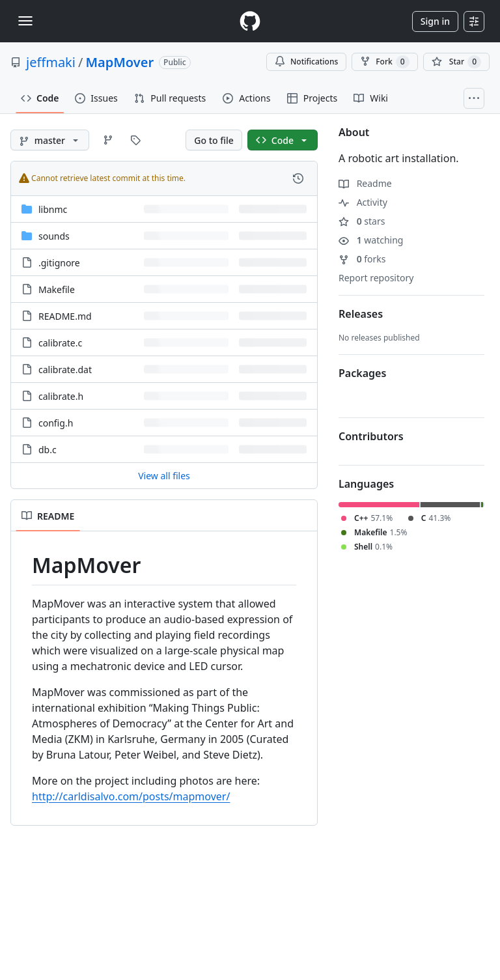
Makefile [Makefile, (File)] (57, 289)
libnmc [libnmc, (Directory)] (53, 209)
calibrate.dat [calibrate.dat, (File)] (65, 370)
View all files (164, 476)
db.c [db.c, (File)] (48, 450)
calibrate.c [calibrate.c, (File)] (60, 343)
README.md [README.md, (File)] (65, 316)
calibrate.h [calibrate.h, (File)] (61, 396)
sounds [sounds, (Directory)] (54, 236)
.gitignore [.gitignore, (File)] (59, 263)
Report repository (376, 278)
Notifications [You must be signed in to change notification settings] (306, 62)
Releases (361, 314)
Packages (362, 373)
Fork (384, 62)
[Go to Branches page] (108, 140)
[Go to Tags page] (135, 140)
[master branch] (50, 140)
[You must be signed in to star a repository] (456, 62)
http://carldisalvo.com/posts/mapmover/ (131, 796)
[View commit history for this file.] (298, 178)
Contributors (371, 436)
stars (362, 221)
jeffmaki (51, 62)
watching (371, 240)
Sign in (435, 21)
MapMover (119, 62)
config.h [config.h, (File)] (56, 423)
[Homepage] (250, 21)
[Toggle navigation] (25, 21)
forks (362, 259)
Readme (365, 183)
